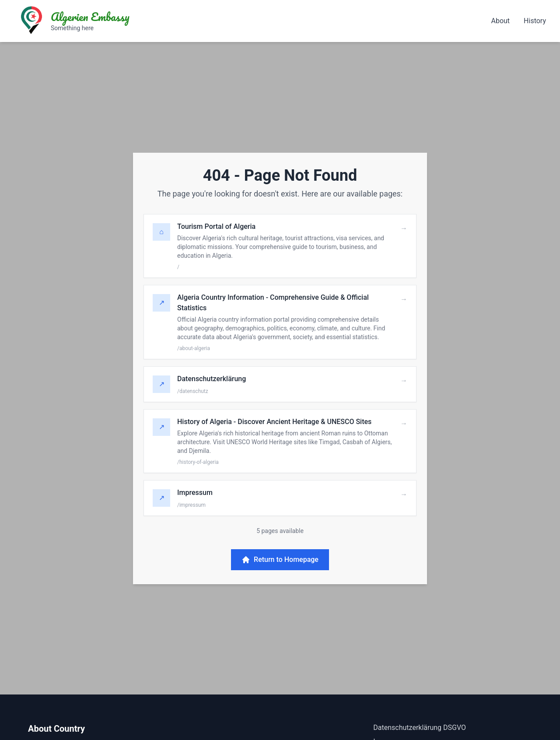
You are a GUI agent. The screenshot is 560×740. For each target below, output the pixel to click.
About (500, 21)
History (535, 21)
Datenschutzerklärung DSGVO (420, 728)
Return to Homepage (280, 560)
